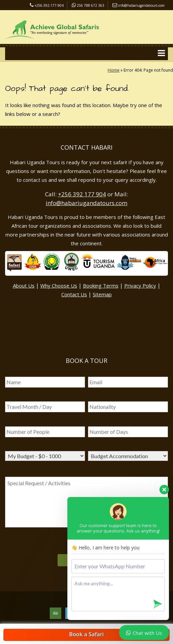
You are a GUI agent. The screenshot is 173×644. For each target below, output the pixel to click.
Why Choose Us (59, 286)
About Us (24, 286)
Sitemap (102, 294)
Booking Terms (101, 286)
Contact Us (74, 294)
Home (114, 70)
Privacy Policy (140, 286)
